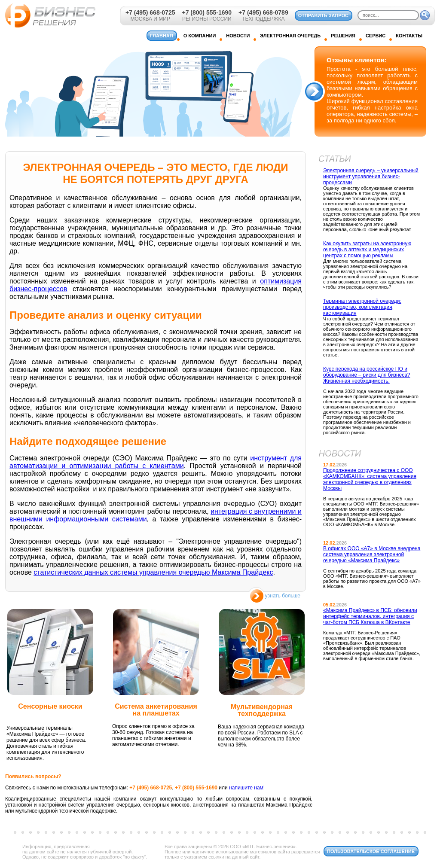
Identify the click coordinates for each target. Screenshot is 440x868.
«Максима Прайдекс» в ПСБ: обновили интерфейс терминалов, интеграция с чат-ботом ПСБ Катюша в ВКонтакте (370, 616)
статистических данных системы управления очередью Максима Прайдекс (153, 572)
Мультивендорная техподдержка (262, 710)
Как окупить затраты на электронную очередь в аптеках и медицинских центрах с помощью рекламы (367, 250)
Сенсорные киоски (50, 706)
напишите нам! (247, 788)
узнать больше (283, 596)
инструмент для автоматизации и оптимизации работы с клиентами (156, 462)
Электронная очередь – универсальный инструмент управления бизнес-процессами (371, 177)
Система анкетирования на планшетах (156, 710)
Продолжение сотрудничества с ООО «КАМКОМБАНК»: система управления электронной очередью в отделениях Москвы (370, 479)
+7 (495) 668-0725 (150, 12)
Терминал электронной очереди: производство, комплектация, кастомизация (362, 307)
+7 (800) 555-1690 (207, 12)
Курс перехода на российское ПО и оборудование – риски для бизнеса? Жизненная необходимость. (367, 375)
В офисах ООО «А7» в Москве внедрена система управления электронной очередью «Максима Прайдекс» (372, 554)
